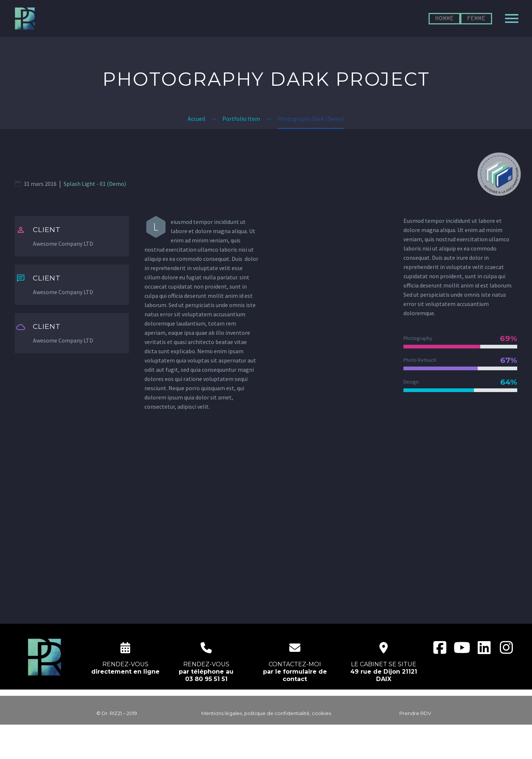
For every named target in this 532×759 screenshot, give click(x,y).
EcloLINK (280, 749)
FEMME (476, 19)
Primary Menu (512, 18)
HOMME (444, 19)
